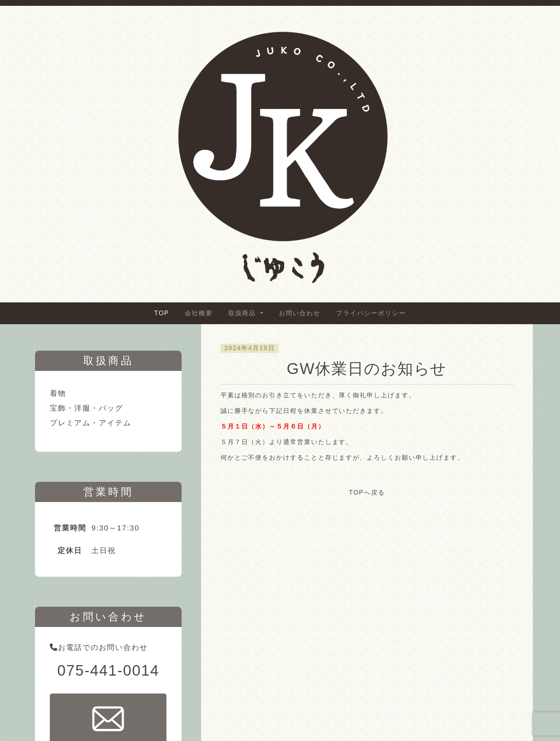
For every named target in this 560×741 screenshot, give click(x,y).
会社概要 (199, 313)
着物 (58, 393)
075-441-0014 (108, 670)
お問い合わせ (300, 313)
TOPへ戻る (367, 493)
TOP (162, 313)
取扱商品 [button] (243, 313)
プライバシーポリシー (371, 313)
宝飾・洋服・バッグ (86, 408)
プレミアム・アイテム (90, 423)
